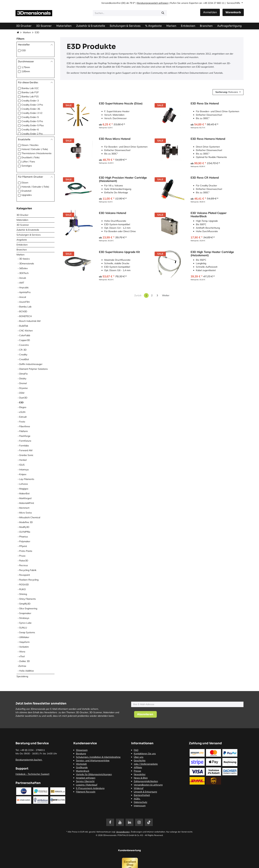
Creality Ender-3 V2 (32, 113)
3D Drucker (22, 215)
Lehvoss (24, 484)
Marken (27, 32)
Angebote (22, 240)
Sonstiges (27, 166)
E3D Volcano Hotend (112, 213)
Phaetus (24, 537)
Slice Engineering (28, 608)
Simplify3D (25, 604)
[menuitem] (229, 26)
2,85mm (26, 71)
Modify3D (24, 527)
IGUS (22, 465)
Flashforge (25, 436)
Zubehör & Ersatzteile (28, 230)
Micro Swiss (26, 513)
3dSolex (23, 268)
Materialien (22, 220)
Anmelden (210, 12)
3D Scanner (23, 225)
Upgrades (27, 195)
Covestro (24, 345)
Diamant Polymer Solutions (33, 369)
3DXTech (24, 273)
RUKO (22, 589)
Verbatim (24, 647)
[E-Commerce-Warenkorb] (233, 12)
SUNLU (23, 628)
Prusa (22, 556)
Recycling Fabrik (28, 570)
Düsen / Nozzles (30, 145)
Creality (23, 355)
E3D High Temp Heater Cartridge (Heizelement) (212, 254)
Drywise (23, 388)
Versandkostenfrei (111, 3)
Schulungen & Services (29, 235)
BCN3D (23, 311)
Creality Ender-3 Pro (32, 105)
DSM (22, 393)
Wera (22, 652)
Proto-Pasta (26, 551)
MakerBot (24, 493)
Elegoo (23, 407)
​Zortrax (22, 666)
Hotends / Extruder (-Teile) (35, 187)
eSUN (22, 412)
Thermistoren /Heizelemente (37, 153)
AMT (22, 283)
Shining (23, 594)
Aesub (23, 278)
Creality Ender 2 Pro (32, 134)
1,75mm (26, 67)
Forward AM (26, 450)
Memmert (24, 508)
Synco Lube (25, 623)
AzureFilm (24, 302)
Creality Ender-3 (30, 101)
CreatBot (24, 359)
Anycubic (24, 287)
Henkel (23, 460)
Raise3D (24, 561)
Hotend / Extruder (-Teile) (35, 149)
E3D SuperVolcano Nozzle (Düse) (121, 103)
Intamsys (24, 470)
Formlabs (24, 446)
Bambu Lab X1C (30, 88)
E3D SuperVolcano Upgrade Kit (119, 252)
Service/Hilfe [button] (234, 3)
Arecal (23, 297)
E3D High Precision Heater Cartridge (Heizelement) (123, 179)
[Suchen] (163, 13)
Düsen (25, 183)
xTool (22, 656)
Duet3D (23, 398)
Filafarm (23, 431)
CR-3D (23, 350)
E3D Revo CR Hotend (205, 178)
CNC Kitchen (26, 331)
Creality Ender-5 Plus (33, 125)
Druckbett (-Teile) (30, 157)
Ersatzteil (26, 191)
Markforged (25, 498)
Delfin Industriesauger (31, 364)
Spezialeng (22, 676)
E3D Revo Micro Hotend (115, 139)
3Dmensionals (27, 264)
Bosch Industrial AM (30, 321)
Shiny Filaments (28, 599)
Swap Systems (27, 632)
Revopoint (25, 575)
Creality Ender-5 (30, 117)
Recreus (24, 565)
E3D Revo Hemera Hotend (208, 139)
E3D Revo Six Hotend (205, 103)
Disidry (23, 378)
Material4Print (27, 503)
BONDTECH (26, 316)
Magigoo (24, 489)
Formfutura (25, 441)
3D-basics (24, 259)
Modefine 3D (26, 522)
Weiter (166, 295)
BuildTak (24, 326)
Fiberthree (25, 426)
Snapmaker (25, 613)
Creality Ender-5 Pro (32, 121)
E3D (24, 50)
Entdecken (22, 245)
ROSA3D (24, 585)
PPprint (23, 546)
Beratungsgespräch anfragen (153, 3)
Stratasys (24, 618)
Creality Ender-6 (30, 130)
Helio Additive (27, 671)
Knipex (23, 474)
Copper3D (25, 340)
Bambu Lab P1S (30, 96)
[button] (228, 92)
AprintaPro (25, 292)
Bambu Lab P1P (30, 92)
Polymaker (25, 541)
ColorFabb (25, 335)
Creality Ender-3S (31, 109)
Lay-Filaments (27, 479)
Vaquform (24, 642)
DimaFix (23, 374)
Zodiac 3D (24, 661)
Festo (22, 422)
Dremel (23, 383)
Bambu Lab (25, 307)
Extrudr (23, 417)
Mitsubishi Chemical (30, 517)
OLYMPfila (25, 532)
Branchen (22, 250)
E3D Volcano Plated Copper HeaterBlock (209, 215)
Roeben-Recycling (29, 580)
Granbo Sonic (26, 455)
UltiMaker (24, 637)
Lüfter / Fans (28, 162)
